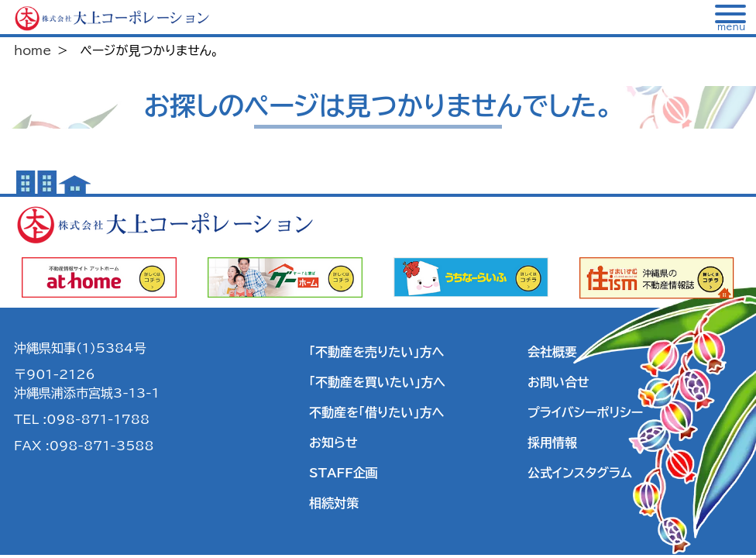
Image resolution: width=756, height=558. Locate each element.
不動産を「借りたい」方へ (376, 412)
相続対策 (334, 503)
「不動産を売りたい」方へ (376, 352)
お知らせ (333, 443)
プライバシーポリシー (585, 412)
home (33, 50)
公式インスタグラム (580, 473)
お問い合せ (558, 382)
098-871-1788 (98, 419)
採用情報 (552, 443)
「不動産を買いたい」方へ (377, 382)
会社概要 (552, 352)
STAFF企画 (344, 473)
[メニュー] (731, 18)
